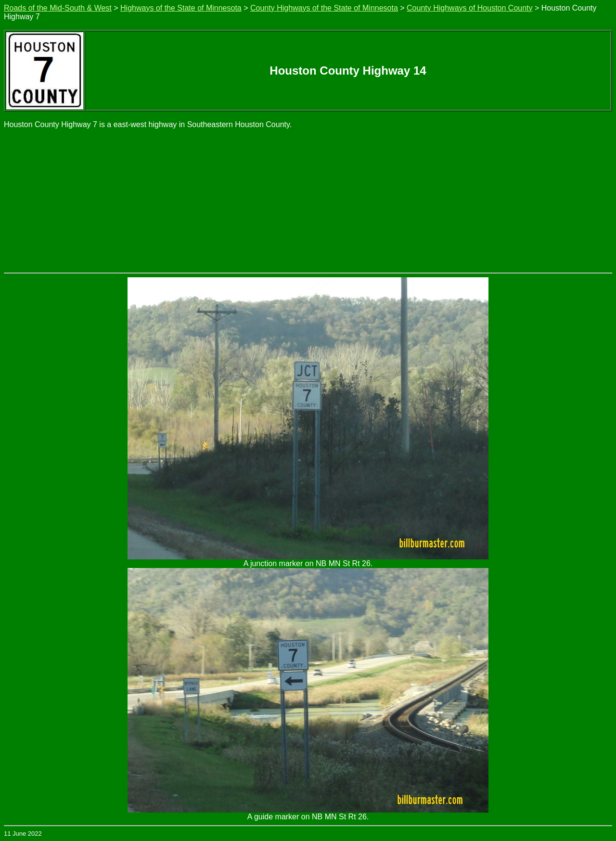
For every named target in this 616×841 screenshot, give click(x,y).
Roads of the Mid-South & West (58, 8)
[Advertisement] (308, 200)
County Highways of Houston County (469, 8)
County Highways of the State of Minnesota (324, 8)
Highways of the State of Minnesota (181, 8)
